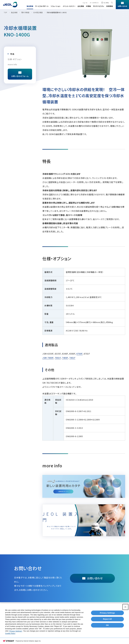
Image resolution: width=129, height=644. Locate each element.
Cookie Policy (10, 635)
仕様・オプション (15, 59)
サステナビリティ (99, 6)
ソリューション (56, 6)
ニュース (85, 3)
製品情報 (30, 6)
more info (12, 64)
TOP (6, 12)
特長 (12, 54)
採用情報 (109, 6)
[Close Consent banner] (125, 608)
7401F (72, 358)
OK (107, 627)
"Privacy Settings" (16, 633)
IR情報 (88, 6)
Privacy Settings (107, 614)
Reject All (107, 620)
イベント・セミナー (69, 6)
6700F (80, 354)
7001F (58, 358)
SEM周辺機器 (38, 12)
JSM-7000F (48, 358)
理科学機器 (25, 12)
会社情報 (81, 6)
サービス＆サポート (42, 6)
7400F (65, 358)
